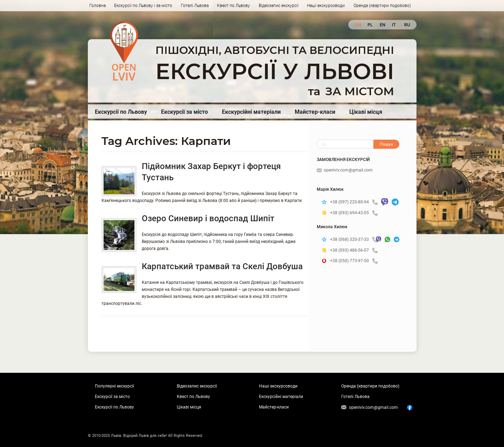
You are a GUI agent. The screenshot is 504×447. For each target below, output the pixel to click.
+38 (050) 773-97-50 (354, 261)
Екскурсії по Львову (121, 112)
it (394, 25)
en (382, 25)
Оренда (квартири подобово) (382, 6)
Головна (97, 6)
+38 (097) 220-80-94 (354, 202)
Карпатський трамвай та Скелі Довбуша (222, 266)
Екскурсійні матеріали (251, 112)
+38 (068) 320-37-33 (351, 240)
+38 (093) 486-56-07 (354, 250)
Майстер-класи (315, 112)
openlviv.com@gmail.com (345, 170)
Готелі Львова (195, 6)
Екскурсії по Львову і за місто (143, 6)
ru (407, 25)
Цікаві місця (366, 112)
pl (370, 25)
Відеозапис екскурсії (279, 6)
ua (358, 25)
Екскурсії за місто (184, 112)
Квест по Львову (233, 6)
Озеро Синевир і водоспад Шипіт (208, 218)
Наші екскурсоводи (326, 6)
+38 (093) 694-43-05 (354, 213)
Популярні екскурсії (114, 386)
